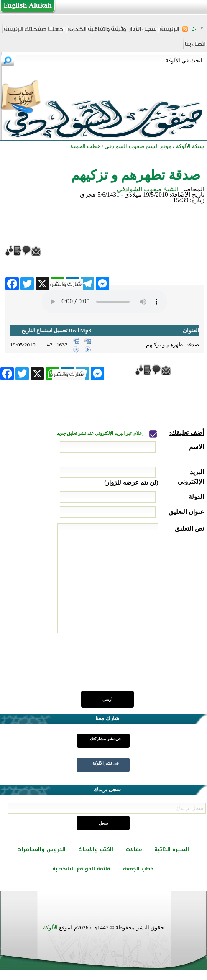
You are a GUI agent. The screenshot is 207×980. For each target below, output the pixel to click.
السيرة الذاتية (172, 849)
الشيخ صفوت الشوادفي (148, 189)
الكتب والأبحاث (96, 849)
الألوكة (50, 927)
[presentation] (141, 667)
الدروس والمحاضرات (41, 849)
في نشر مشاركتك (105, 739)
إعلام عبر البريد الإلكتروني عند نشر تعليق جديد (101, 433)
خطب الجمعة (138, 869)
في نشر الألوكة (106, 763)
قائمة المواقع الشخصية (81, 869)
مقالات (134, 849)
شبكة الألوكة (190, 146)
